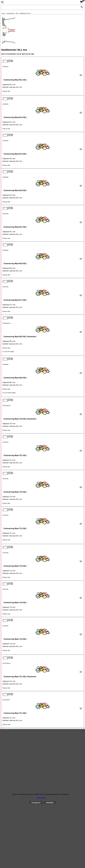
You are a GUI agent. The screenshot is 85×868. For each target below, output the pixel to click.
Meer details (41, 798)
